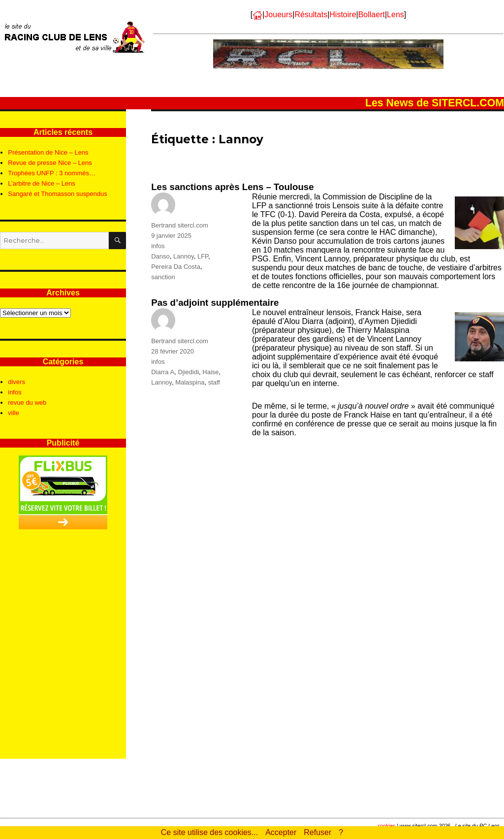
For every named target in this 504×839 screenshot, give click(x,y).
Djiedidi (188, 372)
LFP (203, 256)
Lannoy (184, 256)
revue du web (27, 403)
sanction (163, 277)
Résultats (311, 15)
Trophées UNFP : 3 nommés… (52, 173)
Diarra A (163, 372)
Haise (210, 372)
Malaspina (190, 382)
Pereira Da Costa (176, 267)
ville (13, 413)
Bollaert (372, 15)
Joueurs (278, 15)
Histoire (343, 15)
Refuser (317, 832)
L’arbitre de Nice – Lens (42, 183)
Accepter (281, 832)
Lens (395, 15)
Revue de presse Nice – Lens (50, 163)
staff (214, 382)
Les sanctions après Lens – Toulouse (232, 187)
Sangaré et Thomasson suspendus (57, 194)
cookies (386, 826)
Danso (160, 256)
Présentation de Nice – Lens (48, 152)
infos (158, 246)
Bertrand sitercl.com (180, 225)
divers (16, 382)
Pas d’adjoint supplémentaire (215, 303)
